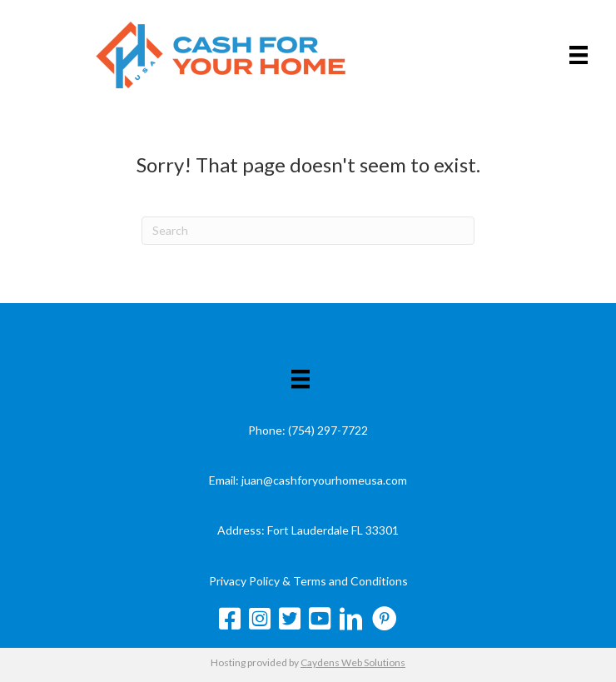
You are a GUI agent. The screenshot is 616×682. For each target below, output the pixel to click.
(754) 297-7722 (328, 430)
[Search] (308, 231)
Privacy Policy (244, 581)
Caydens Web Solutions (353, 662)
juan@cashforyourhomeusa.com (324, 480)
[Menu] (579, 55)
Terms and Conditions (350, 581)
